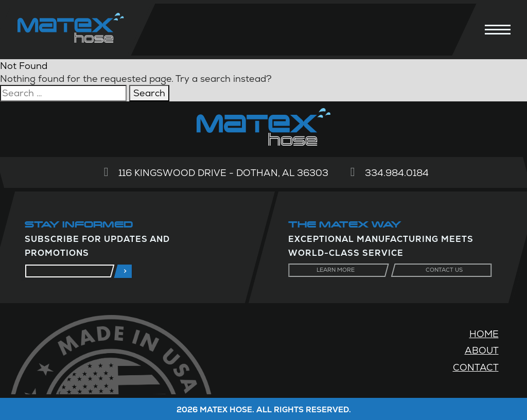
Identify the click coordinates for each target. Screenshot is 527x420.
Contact (476, 367)
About (482, 350)
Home (484, 334)
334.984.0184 (397, 173)
